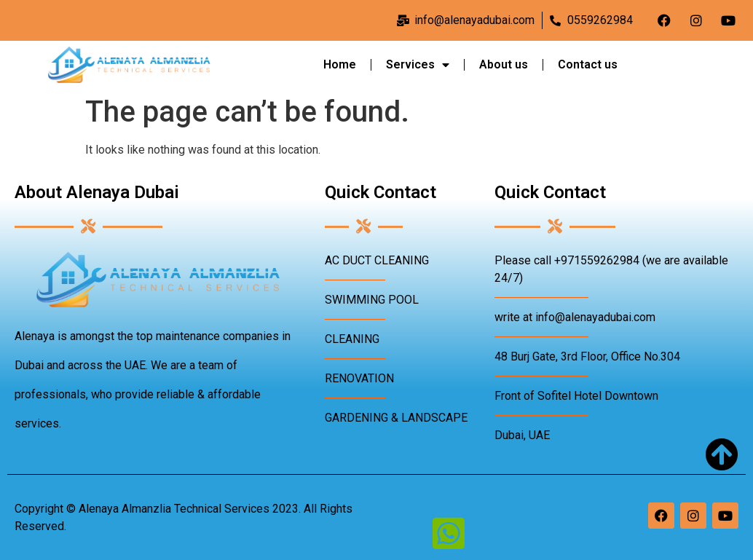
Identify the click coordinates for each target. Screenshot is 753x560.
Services (418, 65)
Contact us (588, 64)
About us (504, 64)
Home (340, 64)
